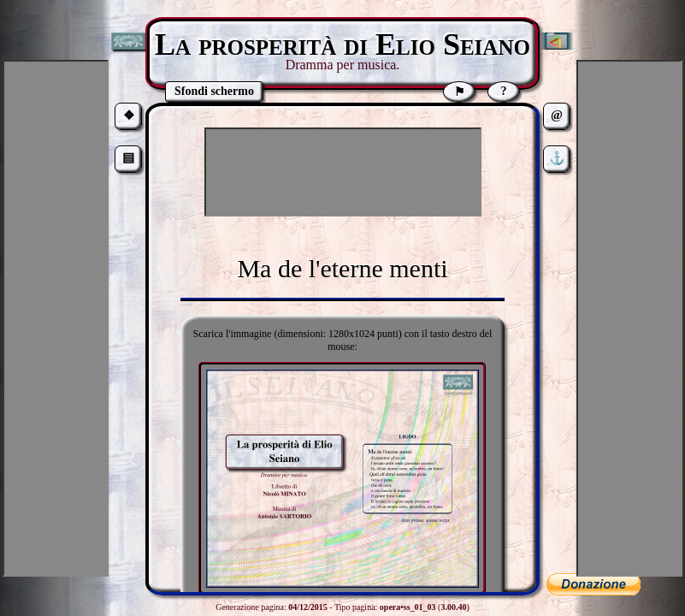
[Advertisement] (343, 172)
